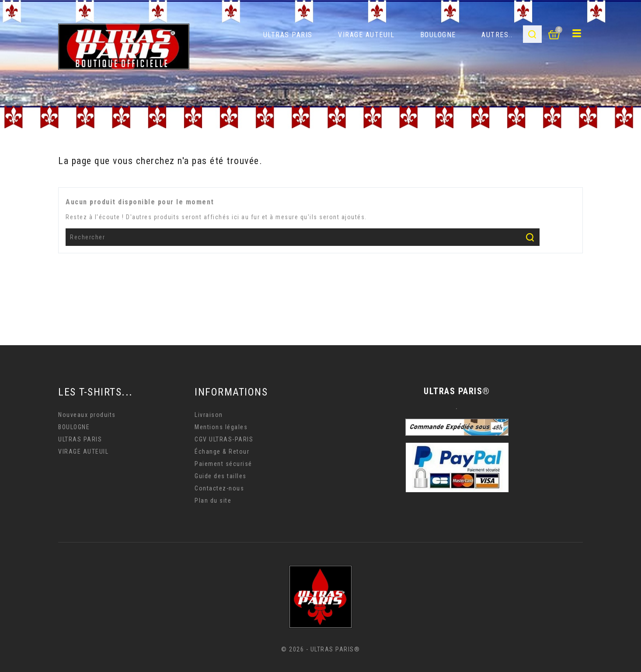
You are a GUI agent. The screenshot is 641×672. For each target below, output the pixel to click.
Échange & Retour (222, 451)
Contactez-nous (219, 488)
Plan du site (213, 500)
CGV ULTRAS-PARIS (224, 439)
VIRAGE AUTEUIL (366, 35)
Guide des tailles (221, 476)
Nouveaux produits (87, 415)
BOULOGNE (438, 35)
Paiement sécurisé (223, 464)
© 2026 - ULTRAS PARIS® (320, 649)
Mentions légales (221, 427)
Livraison (209, 415)
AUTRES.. (497, 35)
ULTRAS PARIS (288, 35)
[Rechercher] (303, 237)
